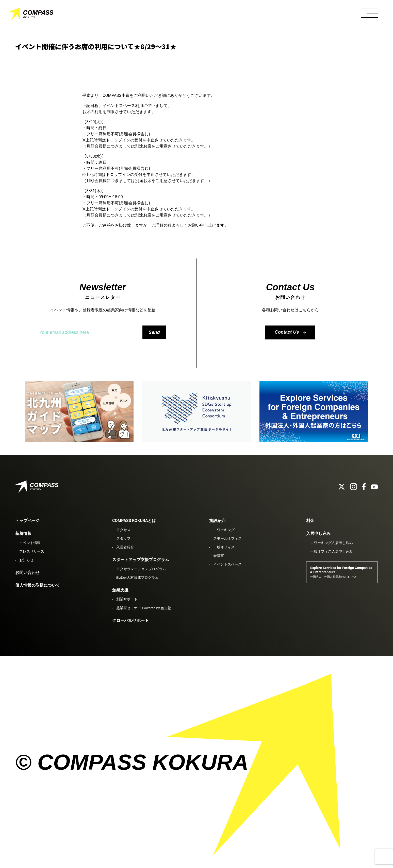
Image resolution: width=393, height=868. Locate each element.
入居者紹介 (125, 547)
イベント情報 (30, 543)
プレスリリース (32, 551)
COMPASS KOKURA (30, 15)
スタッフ (123, 538)
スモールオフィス (227, 538)
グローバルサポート (130, 620)
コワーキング (224, 530)
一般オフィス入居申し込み (332, 551)
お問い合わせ (27, 573)
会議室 (219, 556)
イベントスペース (227, 564)
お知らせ (26, 560)
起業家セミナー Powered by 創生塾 (144, 608)
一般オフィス (224, 547)
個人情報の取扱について (38, 585)
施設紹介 (217, 521)
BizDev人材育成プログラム (137, 577)
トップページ (27, 521)
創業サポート (127, 599)
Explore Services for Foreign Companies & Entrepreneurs (341, 572)
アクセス (123, 530)
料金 (310, 521)
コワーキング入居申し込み (332, 543)
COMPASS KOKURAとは (134, 521)
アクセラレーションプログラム (141, 569)
